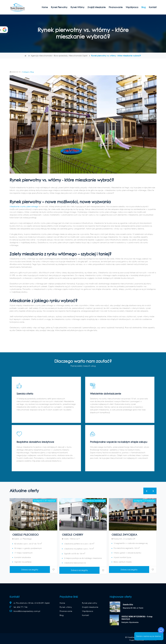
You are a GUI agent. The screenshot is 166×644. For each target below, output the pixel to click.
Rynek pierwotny (59, 7)
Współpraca (132, 7)
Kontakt (153, 7)
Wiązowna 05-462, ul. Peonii (133, 608)
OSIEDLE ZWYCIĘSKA (124, 535)
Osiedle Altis (128, 604)
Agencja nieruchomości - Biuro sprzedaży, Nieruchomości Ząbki (59, 56)
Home (45, 7)
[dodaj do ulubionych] (54, 570)
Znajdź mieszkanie (97, 7)
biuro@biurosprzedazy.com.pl (27, 611)
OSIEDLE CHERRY (73, 535)
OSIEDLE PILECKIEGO (25, 535)
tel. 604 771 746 (20, 607)
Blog (144, 7)
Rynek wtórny (77, 7)
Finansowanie (116, 7)
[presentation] (147, 491)
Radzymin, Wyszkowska (130, 622)
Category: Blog (28, 72)
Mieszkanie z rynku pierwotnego (24, 206)
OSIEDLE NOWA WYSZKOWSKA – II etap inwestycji (137, 618)
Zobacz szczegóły (30, 569)
